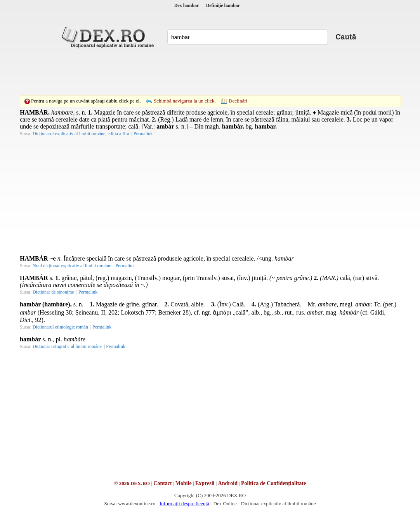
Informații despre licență (184, 503)
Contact (162, 483)
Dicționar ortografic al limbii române (67, 346)
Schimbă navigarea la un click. (185, 101)
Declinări (238, 101)
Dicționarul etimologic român (60, 327)
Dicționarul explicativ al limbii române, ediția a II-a (81, 134)
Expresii (205, 483)
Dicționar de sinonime (53, 292)
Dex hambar (187, 5)
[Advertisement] (210, 72)
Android (228, 483)
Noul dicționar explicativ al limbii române (72, 266)
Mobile (184, 483)
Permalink (143, 134)
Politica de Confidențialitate (273, 483)
